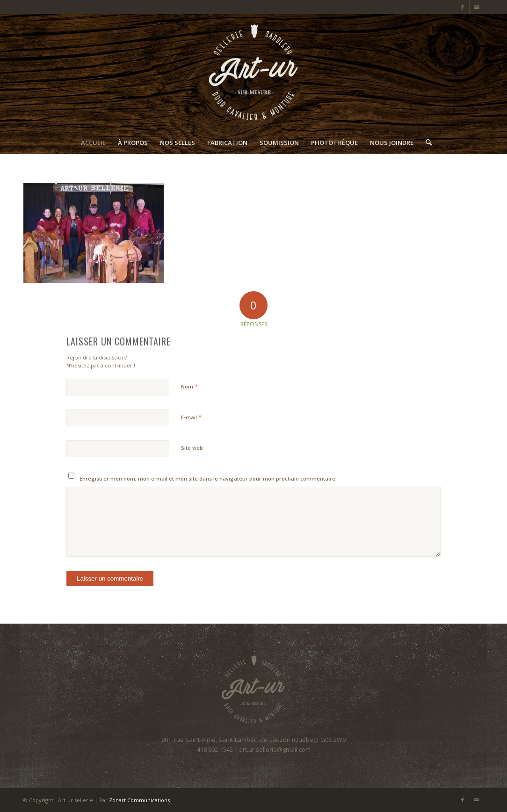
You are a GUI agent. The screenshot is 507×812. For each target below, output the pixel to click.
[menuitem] (93, 143)
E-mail (191, 417)
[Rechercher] (426, 143)
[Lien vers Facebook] (462, 7)
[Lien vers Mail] (477, 7)
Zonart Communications (139, 800)
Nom (189, 386)
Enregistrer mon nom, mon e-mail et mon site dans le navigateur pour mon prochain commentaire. (208, 478)
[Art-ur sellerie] (253, 72)
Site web (192, 448)
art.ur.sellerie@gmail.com (275, 749)
